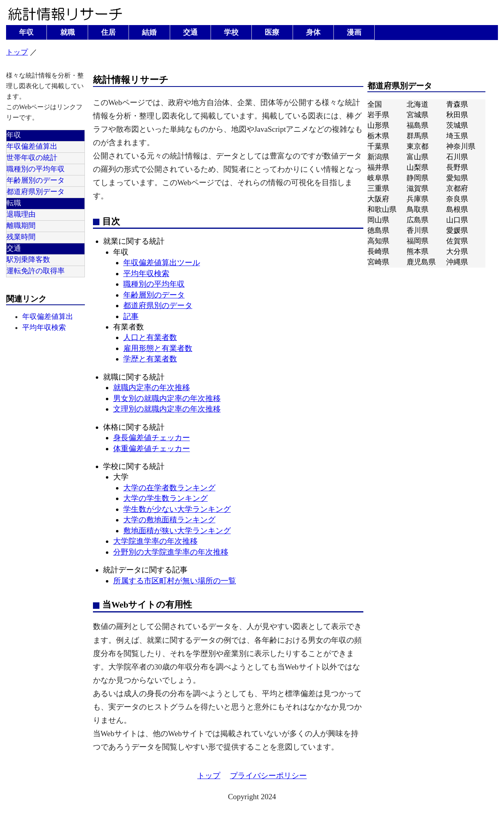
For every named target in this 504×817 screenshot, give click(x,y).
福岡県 (418, 241)
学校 (231, 32)
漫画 (354, 32)
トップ (17, 52)
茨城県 (457, 125)
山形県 (378, 125)
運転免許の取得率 (36, 271)
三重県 (378, 188)
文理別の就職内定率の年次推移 (167, 409)
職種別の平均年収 (36, 169)
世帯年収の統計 (32, 158)
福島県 (418, 125)
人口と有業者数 (150, 337)
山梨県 (418, 167)
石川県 (457, 157)
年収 (26, 32)
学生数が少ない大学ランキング (177, 509)
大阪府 (378, 199)
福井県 (378, 167)
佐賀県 (457, 241)
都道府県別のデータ (158, 305)
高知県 (378, 241)
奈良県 (457, 199)
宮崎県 (378, 262)
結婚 (149, 32)
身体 (313, 32)
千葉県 (378, 146)
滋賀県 (418, 188)
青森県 (457, 104)
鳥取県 (418, 209)
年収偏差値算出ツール (162, 263)
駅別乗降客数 (28, 260)
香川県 (418, 230)
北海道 (418, 104)
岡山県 (378, 220)
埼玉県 (457, 136)
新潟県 (378, 157)
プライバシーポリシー (268, 776)
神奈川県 (461, 146)
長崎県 (378, 251)
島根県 (457, 209)
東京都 (418, 146)
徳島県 (378, 230)
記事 (131, 316)
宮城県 (418, 115)
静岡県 (418, 178)
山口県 (457, 220)
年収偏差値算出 (32, 146)
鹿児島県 (421, 262)
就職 (67, 32)
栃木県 (378, 136)
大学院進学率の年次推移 (155, 541)
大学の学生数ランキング (166, 498)
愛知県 (457, 178)
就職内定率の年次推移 (152, 387)
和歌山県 (382, 209)
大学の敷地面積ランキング (169, 520)
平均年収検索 (44, 327)
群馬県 (418, 136)
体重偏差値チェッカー (152, 449)
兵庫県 (418, 199)
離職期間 (21, 226)
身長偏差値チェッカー (152, 438)
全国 (375, 104)
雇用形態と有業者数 (158, 348)
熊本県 (418, 251)
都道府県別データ (36, 192)
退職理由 (21, 214)
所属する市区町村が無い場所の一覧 (175, 581)
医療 (272, 32)
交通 (190, 32)
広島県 (418, 220)
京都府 (457, 188)
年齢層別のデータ (36, 180)
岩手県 (378, 115)
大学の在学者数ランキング (169, 488)
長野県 (457, 167)
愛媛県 (457, 230)
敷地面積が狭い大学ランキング (177, 531)
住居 (108, 32)
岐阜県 (378, 178)
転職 (14, 203)
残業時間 (21, 237)
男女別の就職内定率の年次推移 (167, 398)
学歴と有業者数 (150, 359)
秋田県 (457, 115)
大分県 (457, 251)
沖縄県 (457, 262)
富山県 (418, 157)
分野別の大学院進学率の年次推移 (171, 552)
